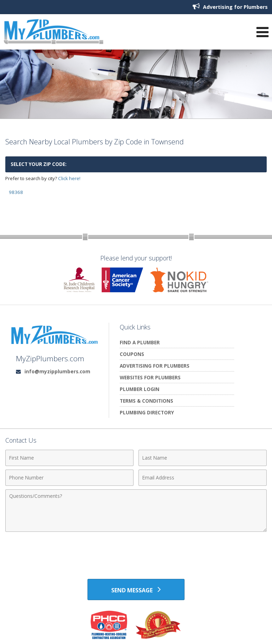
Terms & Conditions (146, 401)
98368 (16, 192)
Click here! (69, 178)
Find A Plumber (140, 342)
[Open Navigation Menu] (262, 32)
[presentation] (136, 553)
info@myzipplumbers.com (57, 371)
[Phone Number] (69, 478)
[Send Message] (136, 590)
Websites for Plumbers (150, 377)
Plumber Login (140, 389)
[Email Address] (203, 478)
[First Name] (69, 458)
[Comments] (136, 511)
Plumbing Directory (147, 412)
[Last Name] (203, 458)
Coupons (132, 354)
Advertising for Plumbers (230, 7)
